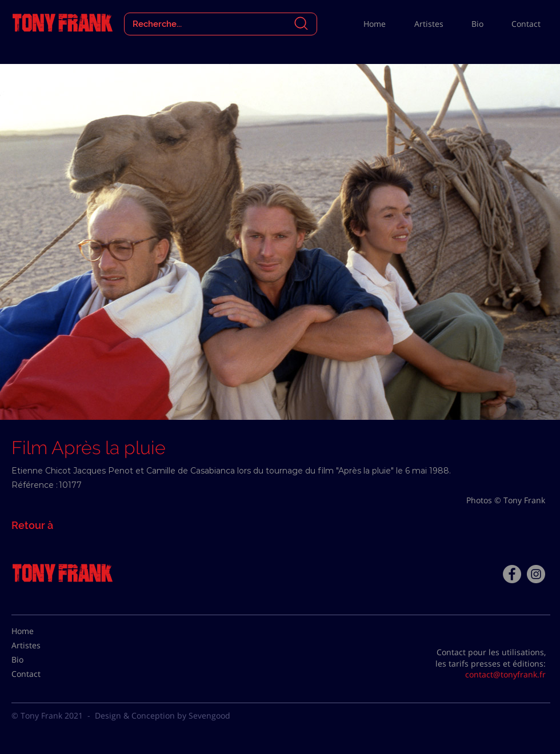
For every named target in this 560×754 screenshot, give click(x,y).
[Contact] (40, 674)
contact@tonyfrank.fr (505, 674)
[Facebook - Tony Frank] (512, 574)
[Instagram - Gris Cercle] (536, 574)
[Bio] (40, 660)
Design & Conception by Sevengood (163, 715)
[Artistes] (40, 645)
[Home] (40, 631)
